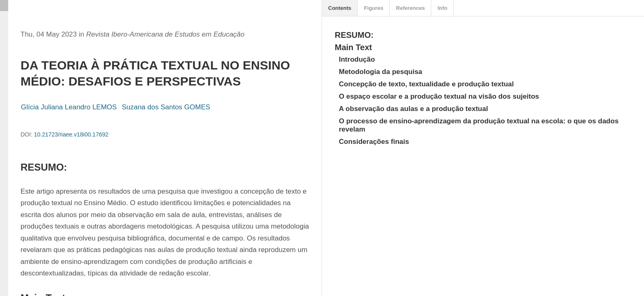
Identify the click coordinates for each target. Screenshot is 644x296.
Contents (340, 8)
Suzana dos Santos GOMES (166, 107)
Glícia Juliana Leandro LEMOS (69, 107)
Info (442, 8)
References (410, 8)
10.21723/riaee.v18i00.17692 (71, 134)
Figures (374, 8)
